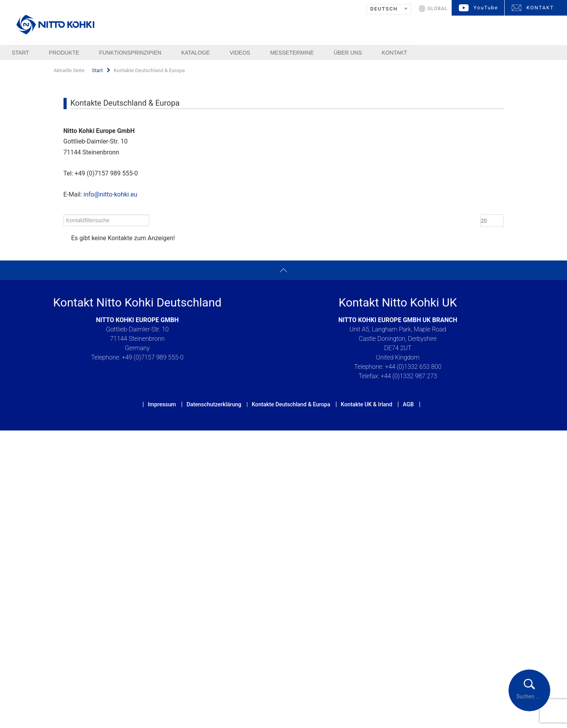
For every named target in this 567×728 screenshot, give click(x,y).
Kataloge (195, 53)
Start (20, 53)
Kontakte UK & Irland (367, 404)
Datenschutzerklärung (214, 404)
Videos (240, 53)
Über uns (348, 53)
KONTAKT (540, 8)
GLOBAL (438, 9)
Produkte (64, 53)
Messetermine (292, 53)
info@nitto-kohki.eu (110, 194)
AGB (408, 404)
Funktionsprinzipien (130, 53)
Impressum (162, 404)
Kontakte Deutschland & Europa (291, 404)
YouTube (486, 8)
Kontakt (395, 53)
